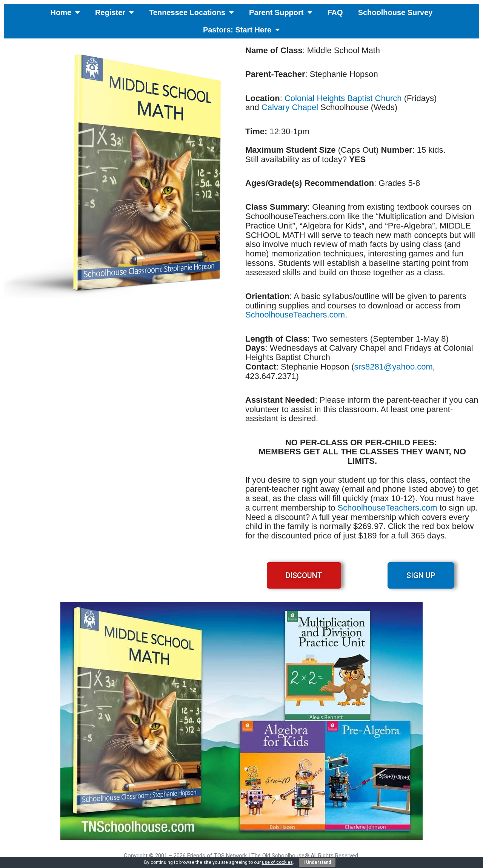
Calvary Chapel (290, 107)
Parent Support (281, 12)
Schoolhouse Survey (395, 12)
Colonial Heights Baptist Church (343, 98)
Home (65, 12)
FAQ (335, 12)
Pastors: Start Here (241, 30)
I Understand (317, 862)
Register (115, 12)
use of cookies (277, 862)
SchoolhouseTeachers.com (295, 315)
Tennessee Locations (192, 12)
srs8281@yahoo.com (394, 367)
